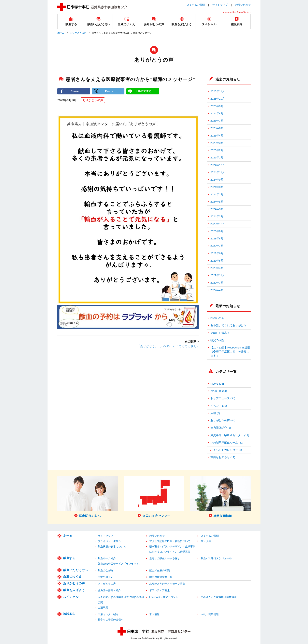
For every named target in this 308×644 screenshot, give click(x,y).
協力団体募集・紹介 (109, 590)
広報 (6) (215, 413)
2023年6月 (217, 253)
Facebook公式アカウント (164, 597)
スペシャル (71, 597)
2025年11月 (218, 91)
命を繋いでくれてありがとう (228, 325)
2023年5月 (217, 261)
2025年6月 (217, 128)
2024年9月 (217, 180)
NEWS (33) (217, 384)
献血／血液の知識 (160, 570)
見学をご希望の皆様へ (111, 620)
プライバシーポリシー (111, 541)
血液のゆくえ (72, 577)
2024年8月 (217, 187)
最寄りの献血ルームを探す (165, 558)
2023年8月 (217, 239)
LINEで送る (144, 91)
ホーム (61, 33)
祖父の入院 (217, 340)
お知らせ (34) (219, 391)
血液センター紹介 (108, 614)
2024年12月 (218, 165)
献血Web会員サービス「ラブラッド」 (120, 564)
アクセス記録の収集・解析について (170, 541)
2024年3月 (217, 209)
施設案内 (69, 614)
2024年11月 (218, 172)
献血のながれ (105, 570)
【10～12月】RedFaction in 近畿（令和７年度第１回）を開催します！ (230, 352)
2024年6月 (217, 202)
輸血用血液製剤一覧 (161, 577)
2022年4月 (217, 290)
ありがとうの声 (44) (223, 420)
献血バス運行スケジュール (216, 558)
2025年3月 (217, 143)
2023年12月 (218, 224)
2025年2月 (217, 150)
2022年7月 (217, 283)
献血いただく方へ (76, 570)
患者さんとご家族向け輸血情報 (219, 597)
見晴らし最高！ (220, 333)
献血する (69, 558)
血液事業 (103, 608)
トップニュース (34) (223, 398)
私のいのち (217, 318)
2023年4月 (217, 268)
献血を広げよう (74, 590)
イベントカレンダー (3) (228, 450)
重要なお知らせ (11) (223, 457)
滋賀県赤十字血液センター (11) (230, 435)
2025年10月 (218, 99)
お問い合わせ (243, 5)
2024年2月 (217, 216)
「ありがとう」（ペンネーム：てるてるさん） (168, 346)
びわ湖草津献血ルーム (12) (227, 443)
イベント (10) (219, 406)
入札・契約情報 (210, 614)
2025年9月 (217, 106)
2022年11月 (218, 275)
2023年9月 (217, 231)
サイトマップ (220, 5)
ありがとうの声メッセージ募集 (167, 584)
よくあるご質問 (196, 5)
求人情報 (154, 614)
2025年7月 (217, 121)
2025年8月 (217, 113)
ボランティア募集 (160, 590)
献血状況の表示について (112, 547)
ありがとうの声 (78, 33)
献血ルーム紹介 (107, 558)
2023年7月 (217, 246)
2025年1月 (217, 158)
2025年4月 (217, 136)
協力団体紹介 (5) (221, 428)
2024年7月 (217, 194)
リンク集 (206, 541)
